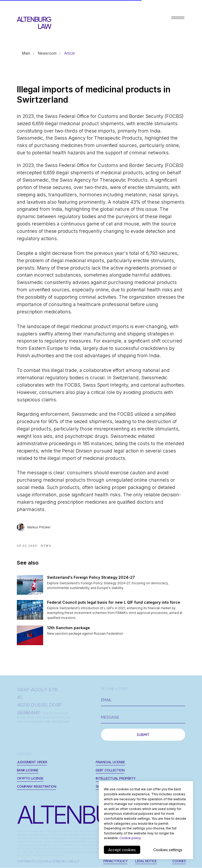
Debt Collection (110, 770)
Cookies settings (168, 850)
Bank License (28, 770)
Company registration (36, 786)
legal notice (146, 861)
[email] (143, 700)
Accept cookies (122, 850)
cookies (179, 861)
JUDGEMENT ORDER (32, 762)
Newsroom (47, 53)
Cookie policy (130, 838)
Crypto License (30, 778)
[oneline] (143, 717)
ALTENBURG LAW (34, 23)
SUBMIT (143, 735)
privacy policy (115, 861)
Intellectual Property (116, 778)
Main (26, 53)
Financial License (110, 762)
